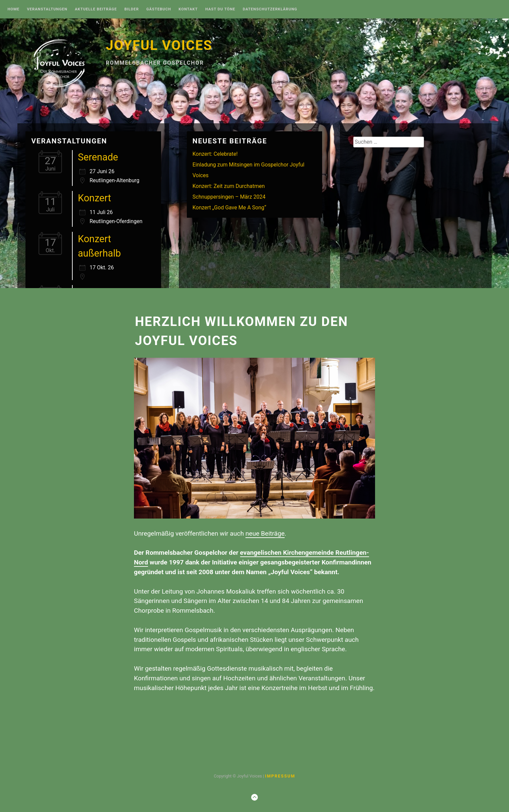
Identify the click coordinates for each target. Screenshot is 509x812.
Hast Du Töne (220, 9)
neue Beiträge (265, 533)
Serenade (98, 157)
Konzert (94, 198)
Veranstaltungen (47, 9)
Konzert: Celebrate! (215, 154)
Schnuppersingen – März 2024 (229, 197)
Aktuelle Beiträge (96, 9)
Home (13, 9)
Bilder (131, 9)
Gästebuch (159, 9)
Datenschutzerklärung (270, 9)
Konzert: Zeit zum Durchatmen (229, 186)
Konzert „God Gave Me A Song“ (229, 208)
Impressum (280, 776)
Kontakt (188, 9)
